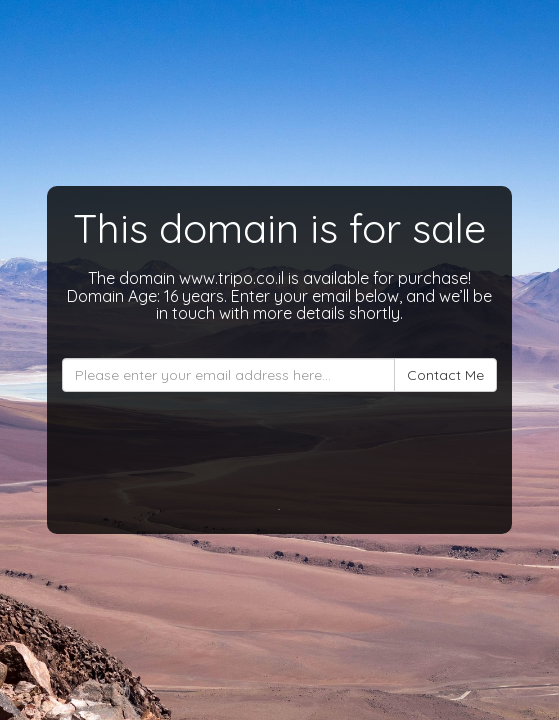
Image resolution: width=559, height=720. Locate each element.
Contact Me (445, 375)
